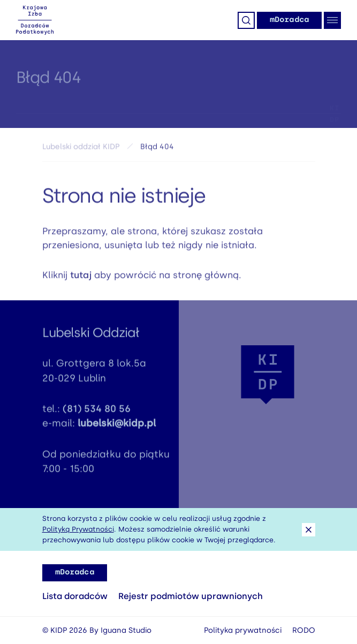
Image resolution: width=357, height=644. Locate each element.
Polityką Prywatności (78, 529)
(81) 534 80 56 (97, 411)
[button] (268, 375)
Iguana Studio (126, 630)
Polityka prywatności (243, 630)
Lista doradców (75, 596)
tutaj (81, 277)
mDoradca (289, 20)
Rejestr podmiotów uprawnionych (191, 596)
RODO (304, 630)
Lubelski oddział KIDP (81, 149)
